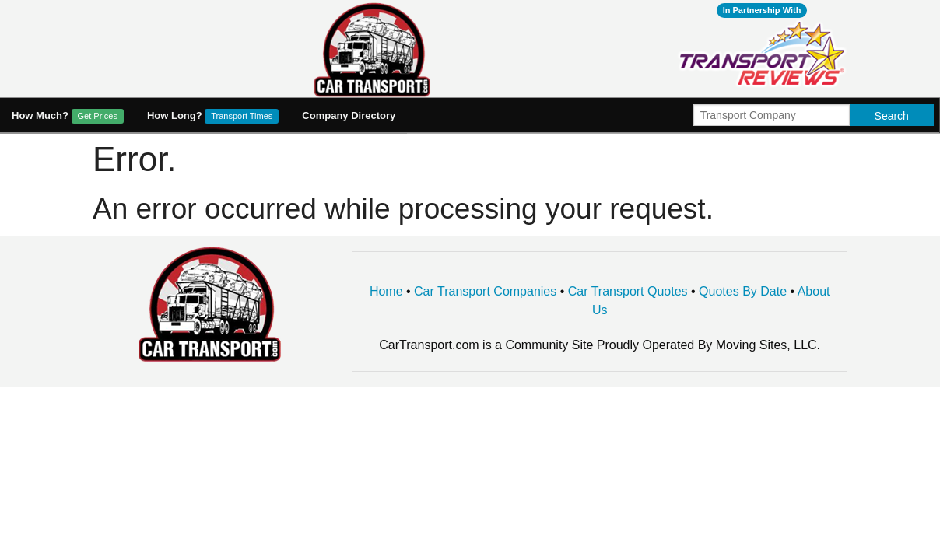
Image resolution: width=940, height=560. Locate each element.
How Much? (68, 116)
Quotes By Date (743, 291)
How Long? (213, 116)
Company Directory (349, 115)
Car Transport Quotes (628, 291)
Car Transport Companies (485, 291)
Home (386, 291)
